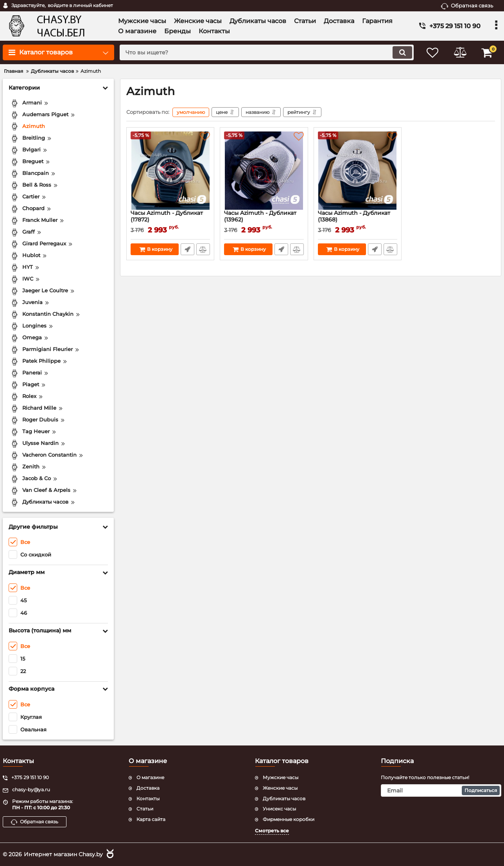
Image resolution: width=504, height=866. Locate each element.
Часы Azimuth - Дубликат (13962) (264, 220)
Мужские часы (281, 777)
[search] (267, 52)
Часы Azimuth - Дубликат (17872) (170, 220)
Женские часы (280, 788)
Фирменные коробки (289, 819)
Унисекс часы (279, 809)
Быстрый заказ (187, 249)
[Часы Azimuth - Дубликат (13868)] (358, 171)
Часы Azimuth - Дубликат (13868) (358, 220)
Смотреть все (272, 831)
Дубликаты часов (284, 798)
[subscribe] (441, 790)
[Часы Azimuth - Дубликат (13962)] (264, 171)
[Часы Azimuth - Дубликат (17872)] (170, 171)
